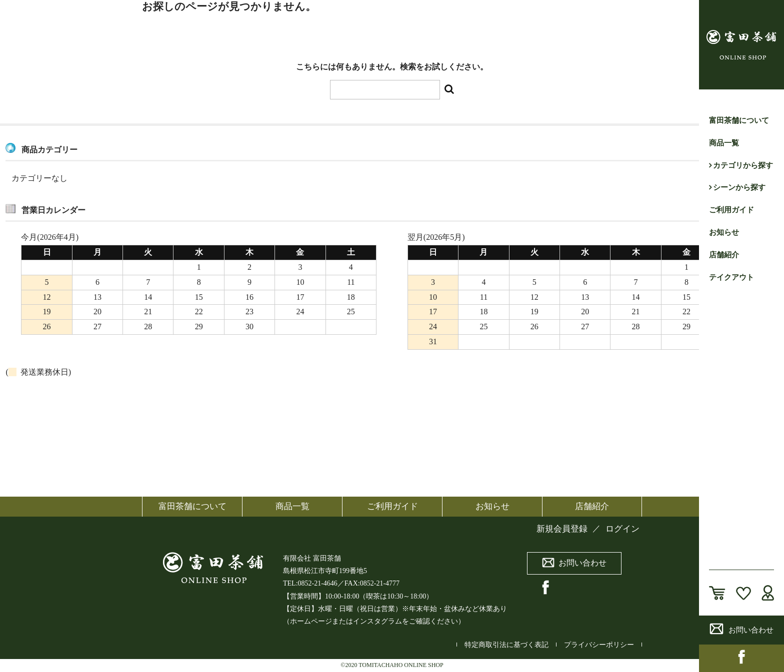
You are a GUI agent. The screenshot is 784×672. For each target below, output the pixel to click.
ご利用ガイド (731, 210)
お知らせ (724, 232)
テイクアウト (731, 277)
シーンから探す (739, 187)
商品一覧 (724, 143)
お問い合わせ (741, 629)
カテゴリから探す (743, 165)
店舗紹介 (724, 255)
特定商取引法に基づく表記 (506, 645)
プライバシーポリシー (599, 645)
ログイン (622, 529)
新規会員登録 (562, 529)
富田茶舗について (739, 120)
